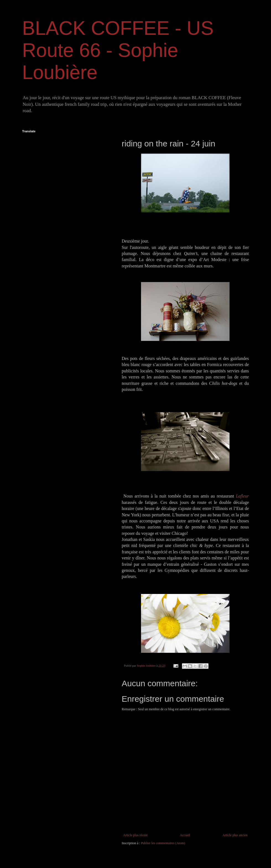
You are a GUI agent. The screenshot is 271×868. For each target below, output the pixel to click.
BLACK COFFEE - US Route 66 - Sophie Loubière (118, 50)
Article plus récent (135, 835)
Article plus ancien (235, 835)
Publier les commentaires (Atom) (163, 843)
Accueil (185, 835)
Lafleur (242, 496)
